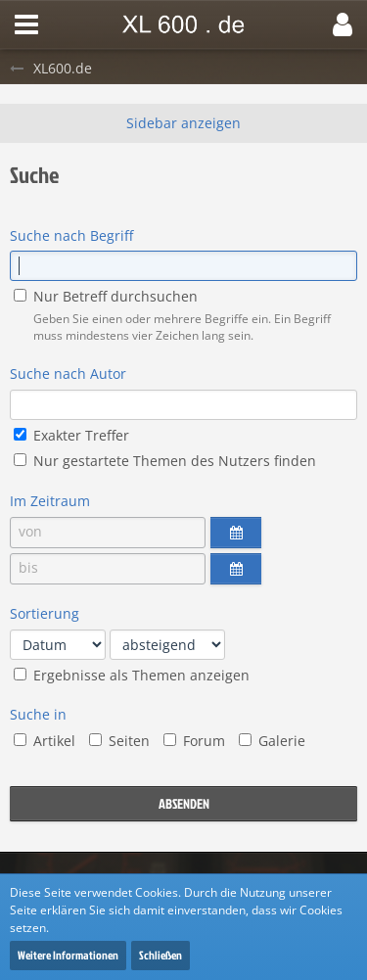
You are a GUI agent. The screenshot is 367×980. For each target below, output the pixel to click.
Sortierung (45, 613)
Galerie (272, 741)
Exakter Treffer (71, 435)
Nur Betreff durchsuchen (106, 296)
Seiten (119, 741)
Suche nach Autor (68, 373)
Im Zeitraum (50, 501)
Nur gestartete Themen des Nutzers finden (165, 461)
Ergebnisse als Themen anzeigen (132, 675)
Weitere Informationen (68, 955)
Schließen (161, 955)
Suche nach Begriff (71, 235)
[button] (26, 24)
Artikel (45, 741)
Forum (194, 741)
